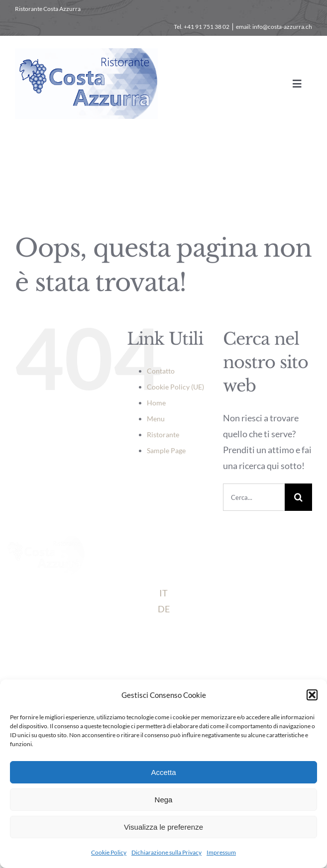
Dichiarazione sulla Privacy (166, 852)
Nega (164, 800)
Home (156, 403)
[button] (312, 695)
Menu (156, 419)
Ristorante (163, 434)
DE (164, 609)
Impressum (221, 852)
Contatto (161, 371)
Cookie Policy (109, 852)
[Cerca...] (254, 497)
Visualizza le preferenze (163, 827)
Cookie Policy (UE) (175, 387)
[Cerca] (298, 497)
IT (163, 593)
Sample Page (166, 450)
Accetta (163, 772)
